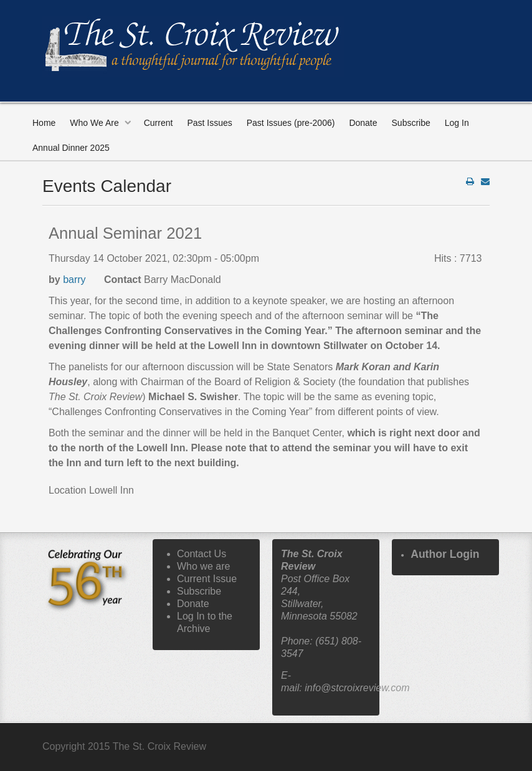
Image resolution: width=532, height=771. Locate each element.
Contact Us (202, 554)
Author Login (445, 554)
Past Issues (209, 123)
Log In (457, 123)
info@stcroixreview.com (357, 688)
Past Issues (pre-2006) (291, 123)
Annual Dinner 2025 (71, 148)
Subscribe (411, 123)
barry (74, 280)
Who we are (203, 566)
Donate (363, 123)
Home (44, 123)
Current (159, 123)
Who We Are (94, 123)
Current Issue (207, 579)
